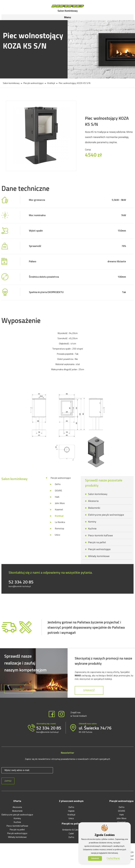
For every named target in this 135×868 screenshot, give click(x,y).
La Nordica (60, 522)
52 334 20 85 (21, 582)
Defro (58, 484)
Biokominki (94, 508)
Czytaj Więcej (113, 858)
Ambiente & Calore (71, 830)
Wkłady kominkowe (99, 556)
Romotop (59, 528)
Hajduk (71, 811)
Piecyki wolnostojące (33, 83)
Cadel (71, 833)
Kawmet (59, 509)
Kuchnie (92, 528)
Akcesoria (93, 501)
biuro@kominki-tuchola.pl (20, 586)
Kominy (92, 522)
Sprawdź (19, 689)
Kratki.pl (51, 83)
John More (60, 503)
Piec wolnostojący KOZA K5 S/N (75, 83)
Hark (57, 497)
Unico (57, 535)
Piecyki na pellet (97, 542)
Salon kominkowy (11, 83)
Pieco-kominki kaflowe (100, 535)
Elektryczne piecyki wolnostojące (106, 515)
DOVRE (58, 490)
